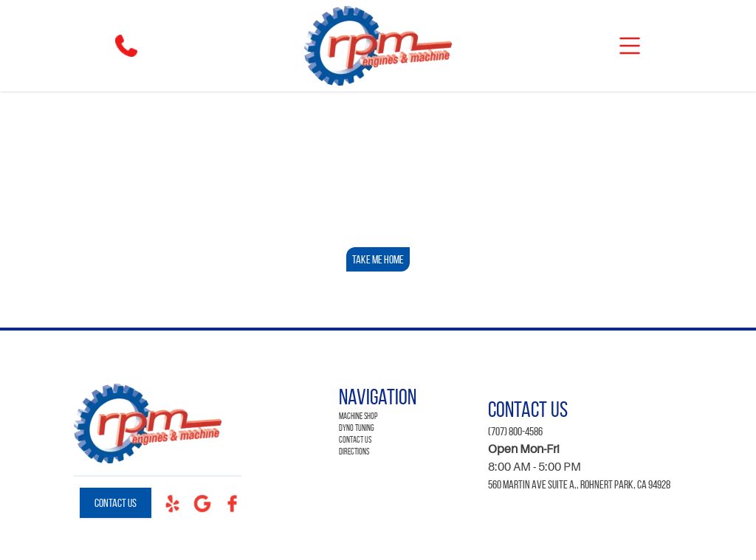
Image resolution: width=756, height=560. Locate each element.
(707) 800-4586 (515, 431)
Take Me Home (378, 259)
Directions (354, 451)
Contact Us (116, 503)
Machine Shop (358, 416)
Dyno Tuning (357, 428)
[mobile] (630, 46)
